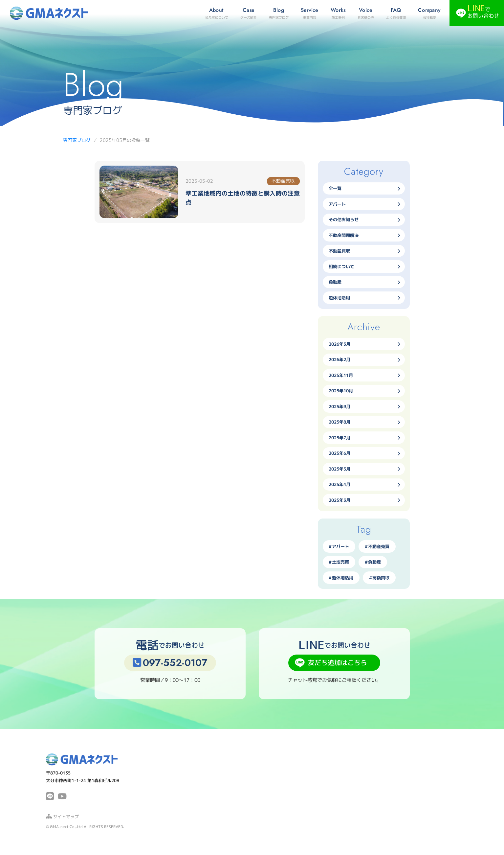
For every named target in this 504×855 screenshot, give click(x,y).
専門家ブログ (77, 140)
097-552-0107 (170, 663)
